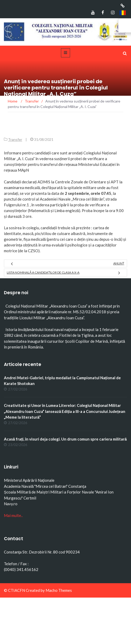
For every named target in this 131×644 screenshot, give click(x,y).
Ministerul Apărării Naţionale (29, 480)
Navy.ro (11, 504)
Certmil (30, 498)
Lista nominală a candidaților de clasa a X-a (43, 272)
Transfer (15, 139)
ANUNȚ (119, 263)
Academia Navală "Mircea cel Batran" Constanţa (45, 486)
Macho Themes (59, 590)
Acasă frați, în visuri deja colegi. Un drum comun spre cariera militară (65, 439)
